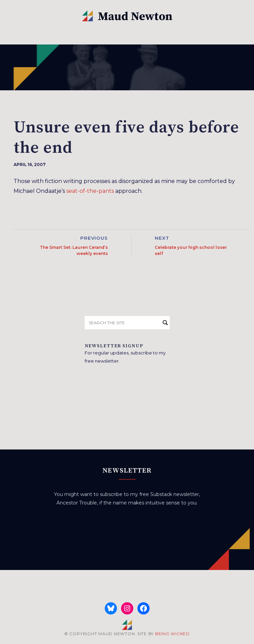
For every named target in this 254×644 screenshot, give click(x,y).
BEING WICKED (172, 634)
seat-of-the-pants (90, 191)
